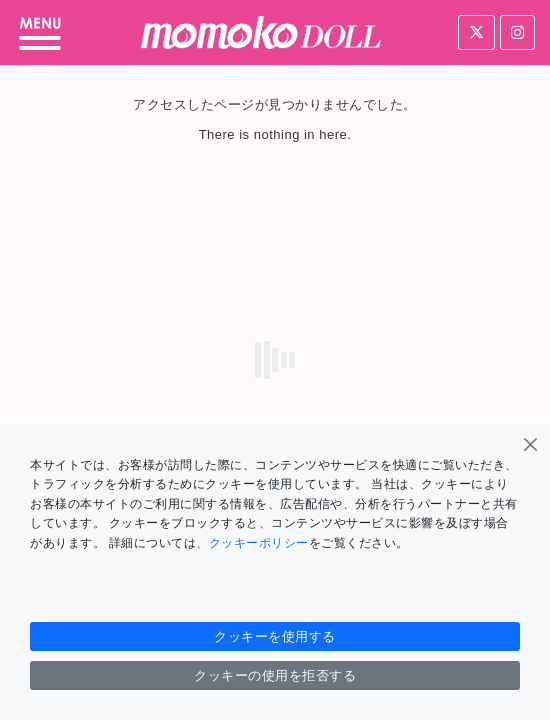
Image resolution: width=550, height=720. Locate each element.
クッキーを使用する (275, 636)
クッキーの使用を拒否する (275, 675)
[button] (40, 33)
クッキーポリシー (259, 543)
